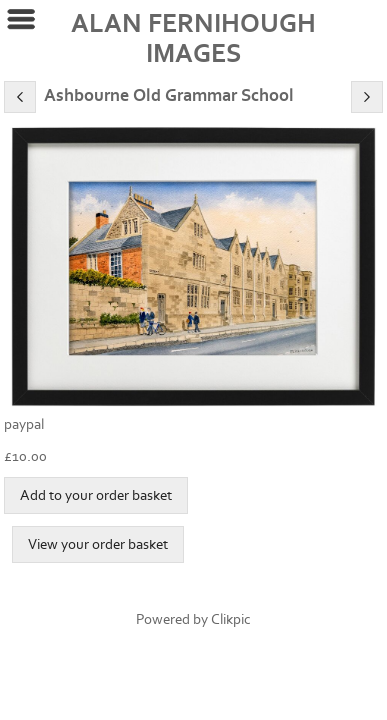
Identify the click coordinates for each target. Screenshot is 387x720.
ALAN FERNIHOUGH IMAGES (193, 39)
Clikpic (231, 619)
